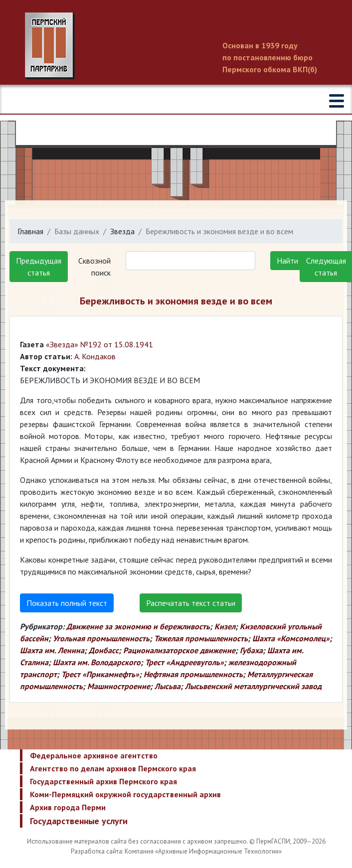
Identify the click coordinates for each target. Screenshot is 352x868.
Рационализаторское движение (179, 650)
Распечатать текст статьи (191, 603)
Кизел (225, 626)
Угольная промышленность (101, 638)
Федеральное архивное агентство (94, 755)
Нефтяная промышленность (193, 674)
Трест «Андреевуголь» (184, 662)
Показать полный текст (67, 603)
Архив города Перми (68, 807)
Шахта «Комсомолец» (291, 638)
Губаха (251, 650)
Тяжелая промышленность (201, 638)
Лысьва (168, 686)
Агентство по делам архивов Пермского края (113, 768)
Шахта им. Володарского (97, 662)
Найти (287, 261)
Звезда (122, 231)
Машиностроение (119, 686)
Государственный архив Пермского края (103, 781)
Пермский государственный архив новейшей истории (176, 46)
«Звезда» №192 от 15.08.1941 (99, 344)
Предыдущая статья (39, 267)
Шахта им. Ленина (52, 650)
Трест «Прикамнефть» (100, 674)
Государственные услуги (79, 821)
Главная (30, 231)
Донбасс (104, 650)
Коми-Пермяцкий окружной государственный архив (125, 794)
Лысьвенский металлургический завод (253, 686)
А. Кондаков (95, 356)
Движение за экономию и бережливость (138, 626)
